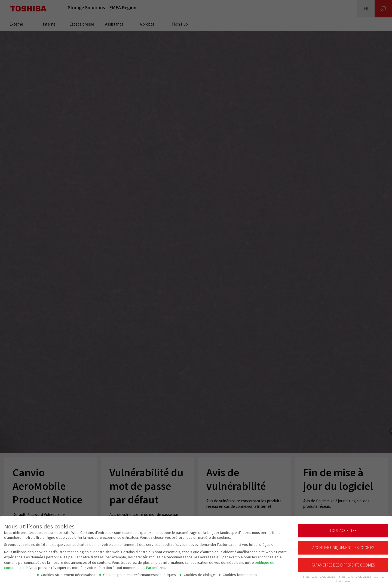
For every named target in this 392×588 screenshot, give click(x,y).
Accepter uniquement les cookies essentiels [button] (343, 547)
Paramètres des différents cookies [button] (343, 563)
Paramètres (156, 565)
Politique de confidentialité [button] (319, 575)
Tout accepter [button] (343, 528)
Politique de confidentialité (355, 575)
